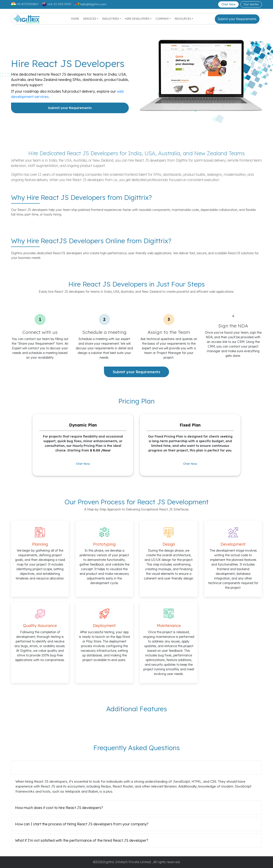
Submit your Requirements (237, 19)
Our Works (251, 4)
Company (162, 19)
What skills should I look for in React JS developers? (58, 768)
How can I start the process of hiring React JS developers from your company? (82, 824)
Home (75, 19)
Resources (183, 19)
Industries (111, 19)
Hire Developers (137, 19)
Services (90, 19)
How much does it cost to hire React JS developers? (59, 808)
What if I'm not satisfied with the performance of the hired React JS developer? (82, 840)
